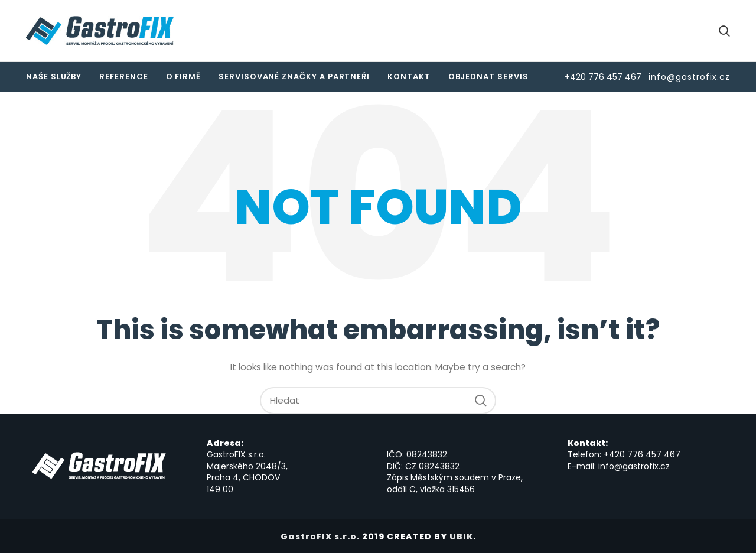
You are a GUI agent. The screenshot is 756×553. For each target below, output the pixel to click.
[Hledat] (378, 401)
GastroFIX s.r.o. (320, 536)
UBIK (461, 536)
